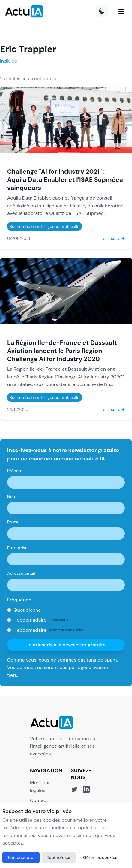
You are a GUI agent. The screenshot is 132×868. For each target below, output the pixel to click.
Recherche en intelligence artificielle (45, 226)
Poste (13, 522)
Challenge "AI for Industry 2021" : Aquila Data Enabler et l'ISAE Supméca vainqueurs (65, 180)
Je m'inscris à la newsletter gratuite (66, 645)
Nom (12, 496)
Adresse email (21, 573)
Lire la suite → (112, 238)
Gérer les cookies (100, 857)
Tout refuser (59, 857)
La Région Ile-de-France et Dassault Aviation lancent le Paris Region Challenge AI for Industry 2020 (62, 351)
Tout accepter (21, 857)
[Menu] (121, 11)
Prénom (15, 471)
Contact (39, 800)
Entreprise (17, 548)
